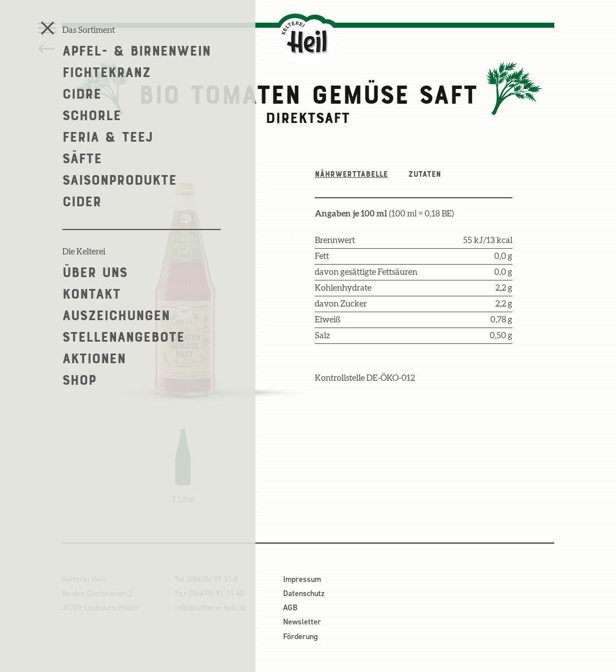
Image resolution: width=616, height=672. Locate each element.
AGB (290, 608)
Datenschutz (304, 594)
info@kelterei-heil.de (211, 608)
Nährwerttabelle (351, 174)
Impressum (302, 579)
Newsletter (302, 622)
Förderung (300, 637)
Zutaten (425, 174)
